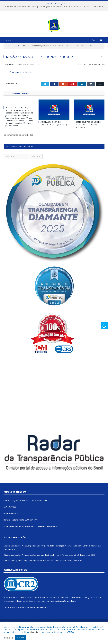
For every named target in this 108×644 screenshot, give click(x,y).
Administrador (13, 80)
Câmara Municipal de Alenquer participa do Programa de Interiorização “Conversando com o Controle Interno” (54, 6)
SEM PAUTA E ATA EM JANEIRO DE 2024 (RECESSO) (54, 139)
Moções (101, 80)
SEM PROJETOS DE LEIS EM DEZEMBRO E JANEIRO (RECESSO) (88, 140)
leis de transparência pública (48, 616)
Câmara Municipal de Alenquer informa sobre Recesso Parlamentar (32, 576)
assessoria (69, 613)
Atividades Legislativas (87, 80)
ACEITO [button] (20, 637)
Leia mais (33, 632)
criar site (21, 613)
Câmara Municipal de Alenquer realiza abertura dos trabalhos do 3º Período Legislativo (41, 570)
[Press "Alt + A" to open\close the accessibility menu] (105, 326)
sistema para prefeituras (38, 613)
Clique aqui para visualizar (21, 88)
